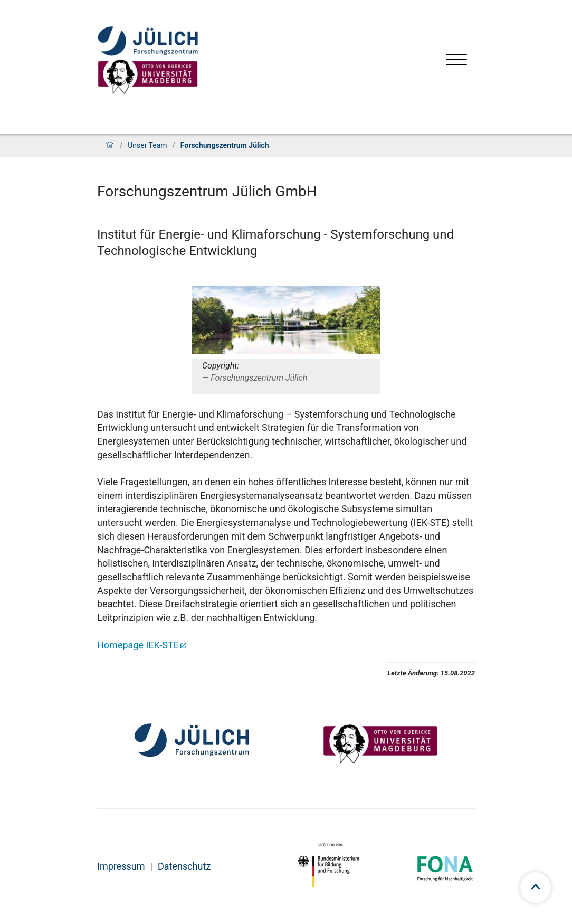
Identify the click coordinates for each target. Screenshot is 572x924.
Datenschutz (184, 866)
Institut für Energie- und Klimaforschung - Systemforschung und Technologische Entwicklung (275, 243)
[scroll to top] (536, 888)
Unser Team (147, 145)
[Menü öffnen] (456, 61)
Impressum (121, 866)
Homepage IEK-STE (138, 645)
